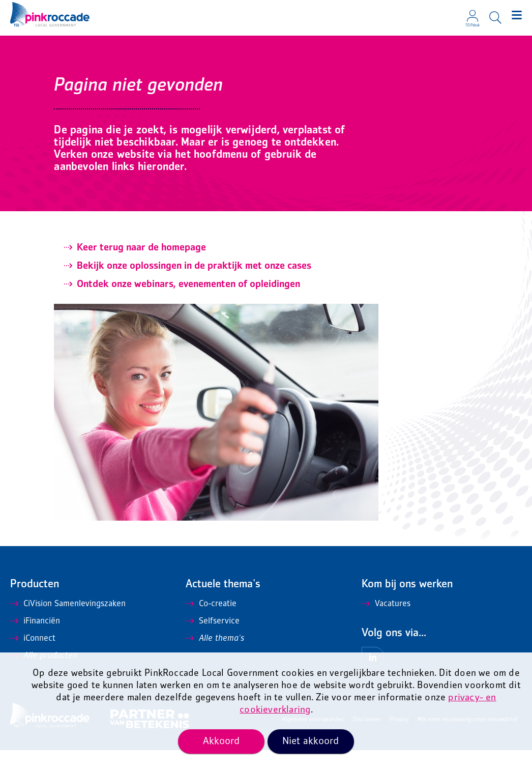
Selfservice (213, 640)
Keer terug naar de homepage (141, 267)
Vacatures (386, 623)
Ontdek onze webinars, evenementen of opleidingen (188, 303)
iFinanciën (35, 640)
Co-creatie (211, 623)
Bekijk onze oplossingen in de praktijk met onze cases (194, 285)
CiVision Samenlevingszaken (68, 623)
